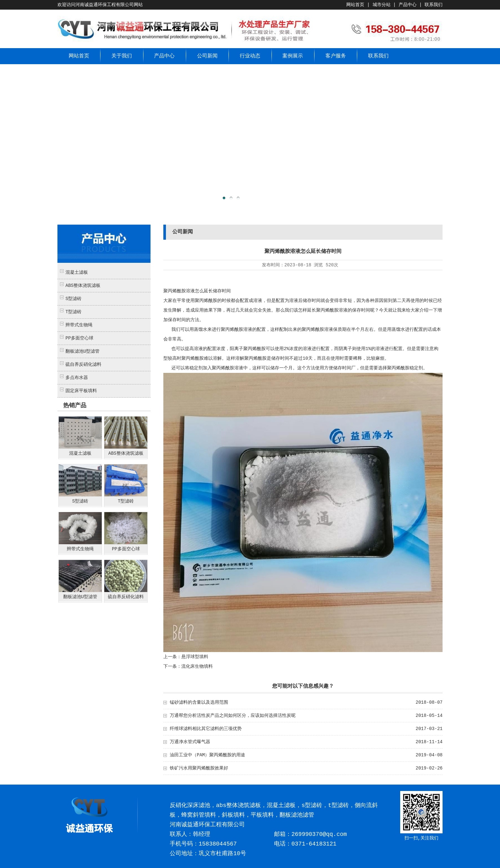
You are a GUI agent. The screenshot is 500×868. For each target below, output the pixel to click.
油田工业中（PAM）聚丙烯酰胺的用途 (207, 755)
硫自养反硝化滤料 (83, 365)
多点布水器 (77, 378)
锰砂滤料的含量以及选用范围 (199, 702)
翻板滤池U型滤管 (82, 351)
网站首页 (355, 5)
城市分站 (382, 5)
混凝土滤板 (77, 272)
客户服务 (336, 56)
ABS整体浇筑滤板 (83, 286)
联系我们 (434, 5)
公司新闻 (207, 56)
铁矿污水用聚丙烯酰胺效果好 (199, 768)
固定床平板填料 (81, 391)
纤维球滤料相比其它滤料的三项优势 (206, 729)
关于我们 (122, 56)
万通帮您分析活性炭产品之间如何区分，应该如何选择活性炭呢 (233, 716)
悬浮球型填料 (195, 657)
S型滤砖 (73, 299)
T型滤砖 (73, 312)
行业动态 (250, 56)
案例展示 (293, 56)
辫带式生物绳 (79, 325)
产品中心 (408, 5)
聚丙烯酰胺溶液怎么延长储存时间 (197, 291)
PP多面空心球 (79, 338)
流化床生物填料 (197, 666)
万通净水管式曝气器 (190, 742)
